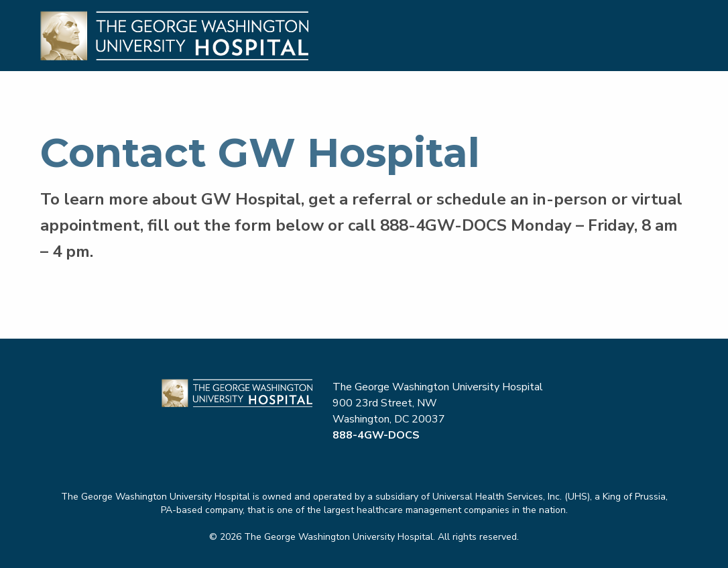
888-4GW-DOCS (443, 225)
